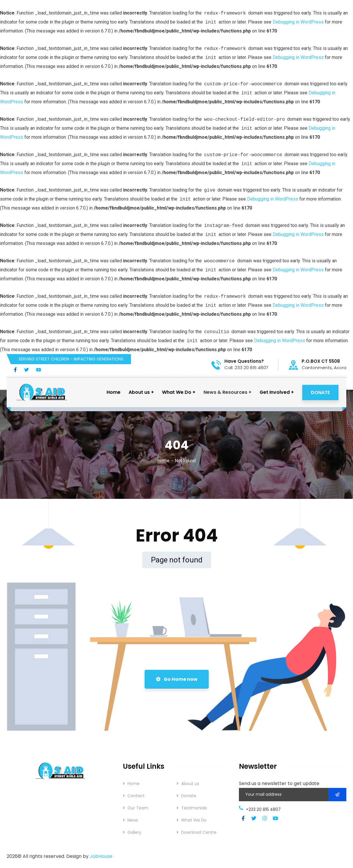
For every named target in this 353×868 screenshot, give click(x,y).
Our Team (138, 808)
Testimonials (194, 808)
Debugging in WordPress (298, 22)
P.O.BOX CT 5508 (321, 361)
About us (190, 784)
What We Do (194, 820)
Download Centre (199, 832)
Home (163, 461)
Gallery (134, 832)
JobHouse (101, 856)
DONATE (320, 393)
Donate (189, 796)
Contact (136, 796)
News (133, 820)
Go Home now (177, 679)
